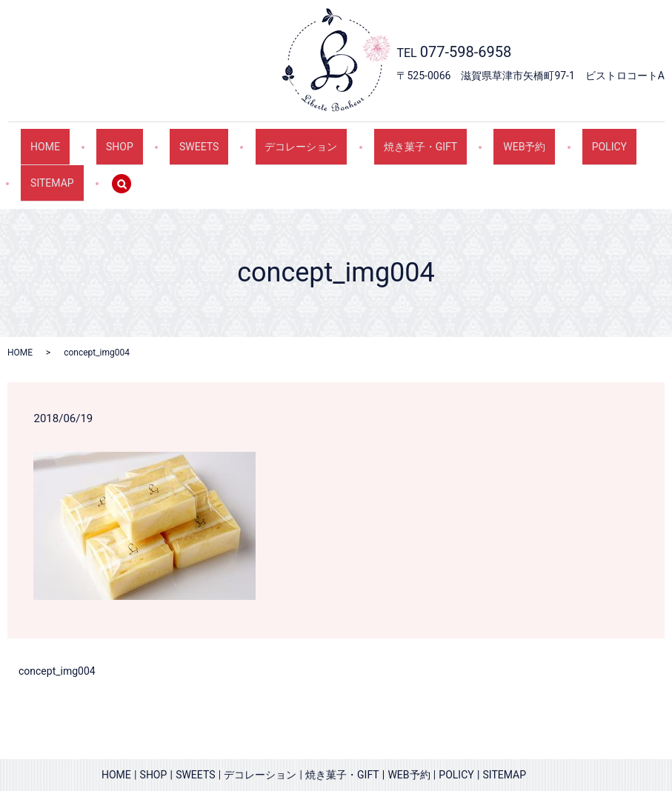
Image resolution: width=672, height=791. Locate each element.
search (41, 163)
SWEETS (166, 139)
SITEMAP (598, 139)
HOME (39, 139)
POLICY (525, 139)
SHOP (100, 139)
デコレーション (256, 139)
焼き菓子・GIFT (362, 139)
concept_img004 (57, 644)
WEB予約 (454, 139)
